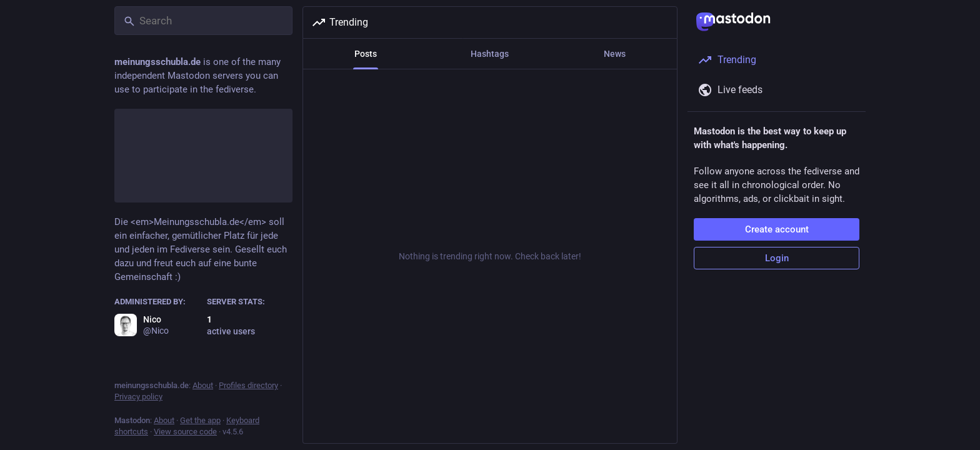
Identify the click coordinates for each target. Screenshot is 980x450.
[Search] (203, 21)
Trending (340, 22)
